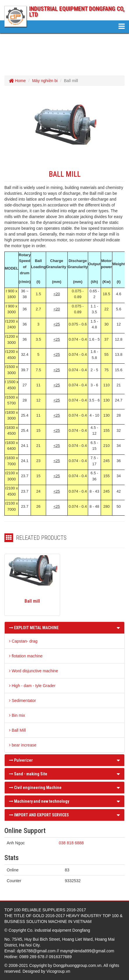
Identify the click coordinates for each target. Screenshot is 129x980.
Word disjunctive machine (34, 671)
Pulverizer (21, 760)
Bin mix (17, 715)
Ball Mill (17, 730)
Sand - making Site (28, 774)
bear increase (23, 745)
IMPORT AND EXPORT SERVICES (39, 815)
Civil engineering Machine (35, 788)
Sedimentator (22, 700)
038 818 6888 (72, 843)
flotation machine (26, 656)
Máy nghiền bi (45, 81)
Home (17, 81)
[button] (118, 628)
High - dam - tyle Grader (32, 686)
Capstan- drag (23, 641)
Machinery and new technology (39, 801)
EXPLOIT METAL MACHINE (34, 628)
